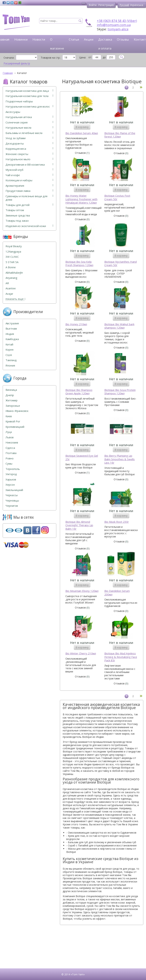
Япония (10, 366)
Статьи (74, 39)
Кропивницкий (15, 427)
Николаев (12, 442)
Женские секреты (29, 154)
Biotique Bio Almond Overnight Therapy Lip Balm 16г (79, 525)
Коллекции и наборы (29, 180)
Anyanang (11, 278)
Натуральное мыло (29, 159)
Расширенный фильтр (17, 63)
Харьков (11, 479)
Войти (93, 5)
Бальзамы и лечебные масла (29, 133)
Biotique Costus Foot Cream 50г (117, 197)
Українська (137, 5)
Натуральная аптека (29, 117)
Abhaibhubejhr (14, 273)
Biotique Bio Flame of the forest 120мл (120, 135)
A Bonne (11, 267)
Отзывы (123, 39)
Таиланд (11, 360)
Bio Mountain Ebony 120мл (82, 591)
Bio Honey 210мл (76, 324)
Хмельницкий (14, 490)
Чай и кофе (29, 175)
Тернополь (13, 469)
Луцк (9, 432)
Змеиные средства (18, 215)
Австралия (12, 323)
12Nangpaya (13, 252)
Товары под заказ (17, 221)
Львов (10, 437)
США (9, 355)
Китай (9, 344)
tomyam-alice (118, 29)
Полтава (11, 453)
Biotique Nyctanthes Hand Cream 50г (121, 264)
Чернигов (12, 506)
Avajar (9, 294)
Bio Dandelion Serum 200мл (117, 593)
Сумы (9, 464)
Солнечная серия (29, 122)
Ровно (10, 458)
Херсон (10, 485)
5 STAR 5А (12, 262)
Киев (9, 416)
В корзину (82, 127)
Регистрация (106, 5)
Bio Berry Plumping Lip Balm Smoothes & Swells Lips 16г (120, 459)
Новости (39, 39)
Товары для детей (29, 205)
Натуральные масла (29, 128)
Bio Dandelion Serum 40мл (82, 133)
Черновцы (12, 501)
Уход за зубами (29, 138)
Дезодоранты (29, 144)
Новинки (21, 39)
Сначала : (9, 58)
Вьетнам (11, 329)
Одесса (10, 448)
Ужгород (11, 474)
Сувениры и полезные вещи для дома (29, 198)
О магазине (57, 44)
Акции (89, 39)
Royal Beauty (14, 246)
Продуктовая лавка (29, 191)
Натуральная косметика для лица (29, 91)
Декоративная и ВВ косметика (29, 165)
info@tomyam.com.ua (114, 25)
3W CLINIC (12, 257)
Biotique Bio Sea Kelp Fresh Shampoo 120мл (79, 264)
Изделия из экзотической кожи (29, 226)
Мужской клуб (29, 170)
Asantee (11, 288)
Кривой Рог (13, 421)
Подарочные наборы (19, 101)
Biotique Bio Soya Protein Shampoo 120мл (120, 392)
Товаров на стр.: (51, 58)
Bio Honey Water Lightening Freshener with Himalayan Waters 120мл (81, 199)
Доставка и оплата (105, 44)
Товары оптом (15, 210)
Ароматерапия (29, 186)
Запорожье (13, 406)
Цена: (83, 57)
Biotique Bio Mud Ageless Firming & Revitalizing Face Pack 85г (121, 657)
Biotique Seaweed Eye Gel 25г (82, 457)
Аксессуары (13, 112)
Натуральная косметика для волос (29, 107)
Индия (10, 334)
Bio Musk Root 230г (117, 522)
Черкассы (12, 495)
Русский (124, 5)
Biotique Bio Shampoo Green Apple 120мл (79, 392)
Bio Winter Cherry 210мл (81, 653)
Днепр (10, 395)
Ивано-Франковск (17, 411)
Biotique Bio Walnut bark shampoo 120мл (119, 326)
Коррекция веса (29, 149)
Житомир (12, 400)
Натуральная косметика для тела (29, 96)
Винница (11, 390)
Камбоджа (12, 339)
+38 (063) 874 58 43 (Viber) (117, 21)
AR (7, 283)
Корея (9, 350)
